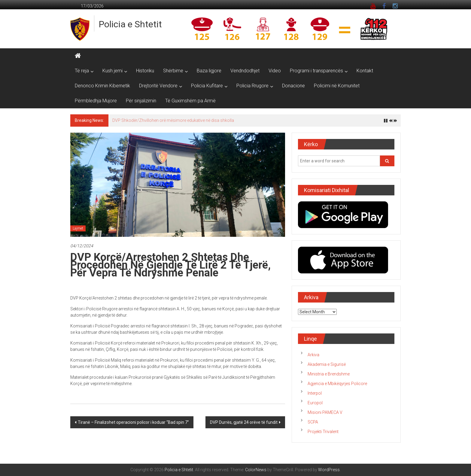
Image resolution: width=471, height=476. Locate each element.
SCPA (313, 422)
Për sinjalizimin (141, 101)
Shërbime (173, 71)
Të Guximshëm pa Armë (190, 101)
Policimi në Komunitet (337, 86)
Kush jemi (112, 71)
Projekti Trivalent (323, 432)
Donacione (293, 86)
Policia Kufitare (207, 86)
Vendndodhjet (245, 71)
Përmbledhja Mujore (96, 101)
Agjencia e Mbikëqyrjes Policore (337, 384)
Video (275, 71)
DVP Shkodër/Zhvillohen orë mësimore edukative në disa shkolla (173, 120)
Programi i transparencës (316, 71)
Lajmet (78, 228)
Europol (315, 403)
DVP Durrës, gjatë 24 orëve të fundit (244, 422)
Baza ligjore (209, 71)
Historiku (145, 71)
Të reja (82, 71)
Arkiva (313, 355)
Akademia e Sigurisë (327, 364)
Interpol (315, 393)
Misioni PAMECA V (325, 412)
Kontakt (365, 71)
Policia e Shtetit (130, 24)
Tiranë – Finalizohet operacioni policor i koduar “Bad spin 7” (133, 422)
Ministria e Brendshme (329, 374)
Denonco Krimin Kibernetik (102, 86)
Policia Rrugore (252, 86)
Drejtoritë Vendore (158, 86)
